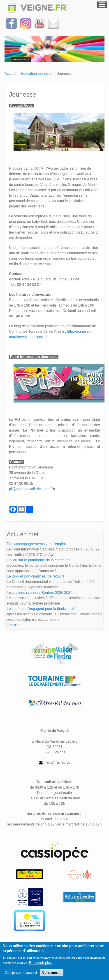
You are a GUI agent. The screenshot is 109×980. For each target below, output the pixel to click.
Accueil (10, 74)
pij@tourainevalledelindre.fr (32, 489)
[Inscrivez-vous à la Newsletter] (53, 23)
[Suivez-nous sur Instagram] (26, 23)
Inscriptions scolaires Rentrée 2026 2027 (39, 592)
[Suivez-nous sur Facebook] (12, 23)
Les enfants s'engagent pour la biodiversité (41, 609)
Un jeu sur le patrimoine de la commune (39, 560)
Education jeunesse (37, 74)
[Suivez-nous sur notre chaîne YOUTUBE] (39, 23)
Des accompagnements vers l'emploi (36, 544)
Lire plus (14, 625)
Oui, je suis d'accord (21, 975)
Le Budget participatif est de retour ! (35, 576)
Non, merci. (52, 975)
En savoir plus (41, 965)
